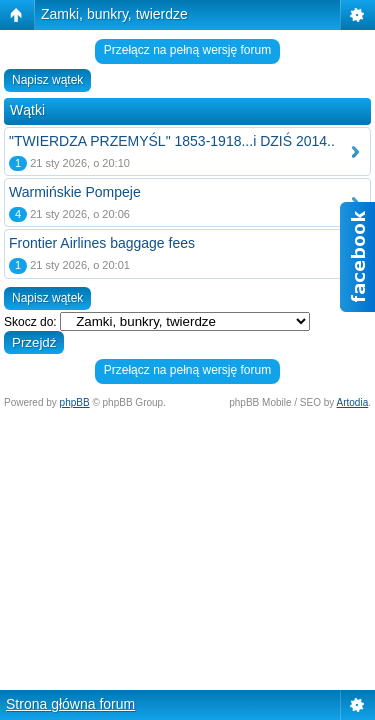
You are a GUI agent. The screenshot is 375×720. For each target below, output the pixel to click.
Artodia (353, 402)
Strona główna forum (70, 704)
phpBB (75, 402)
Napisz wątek (47, 80)
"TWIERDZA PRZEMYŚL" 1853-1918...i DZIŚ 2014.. (172, 141)
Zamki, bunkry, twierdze (114, 14)
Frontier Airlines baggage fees (102, 243)
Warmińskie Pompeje (75, 192)
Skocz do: (30, 322)
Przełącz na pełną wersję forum (187, 50)
